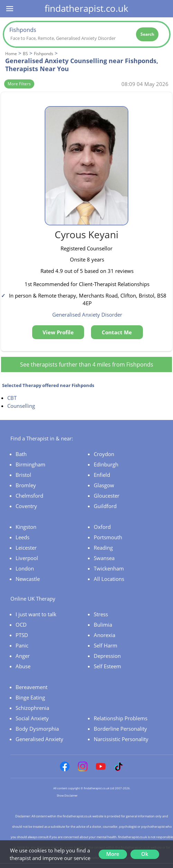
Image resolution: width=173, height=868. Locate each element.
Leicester (26, 548)
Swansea (104, 558)
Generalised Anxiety (39, 739)
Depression (107, 656)
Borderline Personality (120, 729)
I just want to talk (36, 614)
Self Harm (106, 645)
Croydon (104, 454)
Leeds (22, 537)
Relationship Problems (121, 718)
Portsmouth (108, 537)
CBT (12, 398)
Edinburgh (106, 464)
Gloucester (107, 496)
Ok (145, 854)
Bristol (23, 475)
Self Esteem (107, 666)
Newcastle (28, 579)
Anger (23, 656)
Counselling (21, 406)
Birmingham (30, 464)
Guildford (105, 506)
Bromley (26, 485)
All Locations (109, 579)
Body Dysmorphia (37, 729)
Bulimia (103, 625)
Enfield (102, 475)
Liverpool (27, 558)
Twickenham (109, 568)
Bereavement (31, 687)
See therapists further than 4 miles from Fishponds (87, 364)
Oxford (102, 527)
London (25, 568)
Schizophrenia (32, 708)
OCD (21, 625)
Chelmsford (29, 496)
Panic (22, 645)
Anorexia (104, 635)
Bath (21, 454)
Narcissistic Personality (121, 739)
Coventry (26, 506)
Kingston (26, 527)
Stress (101, 614)
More (113, 854)
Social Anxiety (32, 718)
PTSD (22, 635)
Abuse (23, 666)
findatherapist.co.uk (86, 8)
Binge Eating (30, 697)
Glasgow (104, 485)
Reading (103, 548)
